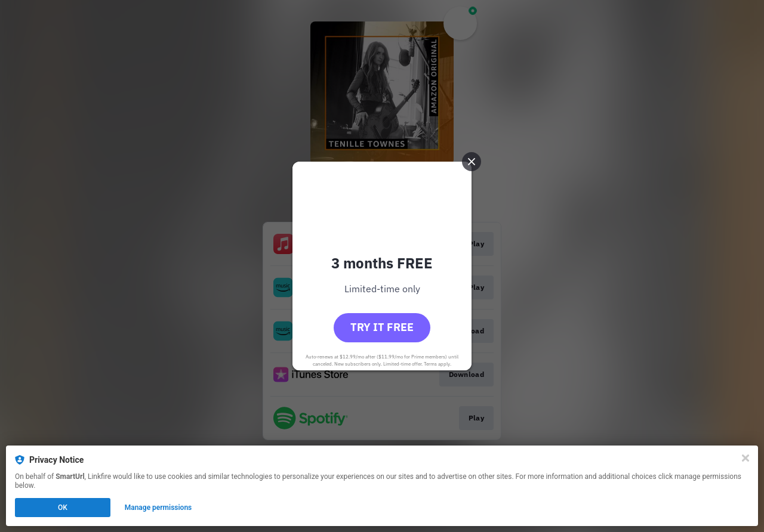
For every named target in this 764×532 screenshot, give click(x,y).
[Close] (745, 458)
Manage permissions (158, 508)
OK (63, 508)
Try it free (382, 327)
